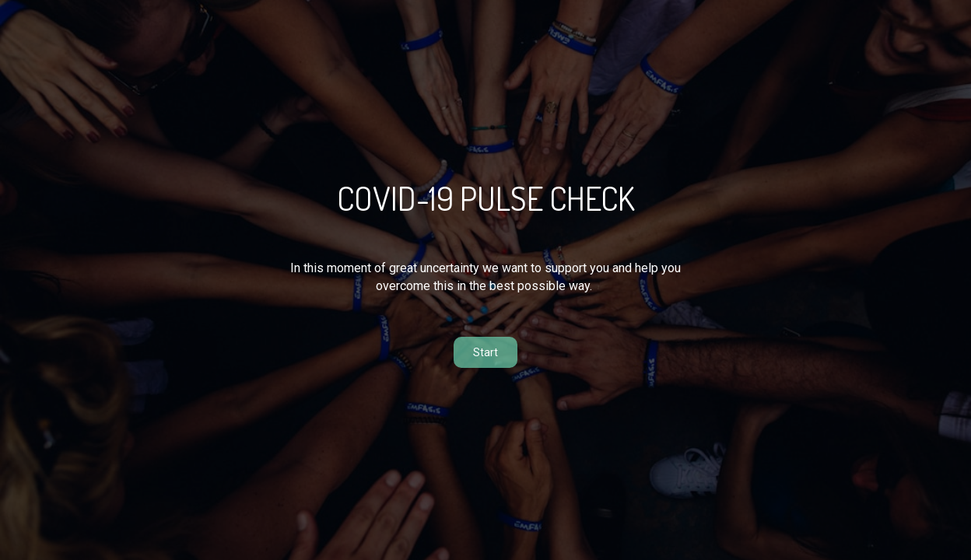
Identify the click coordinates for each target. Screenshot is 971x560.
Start (485, 352)
